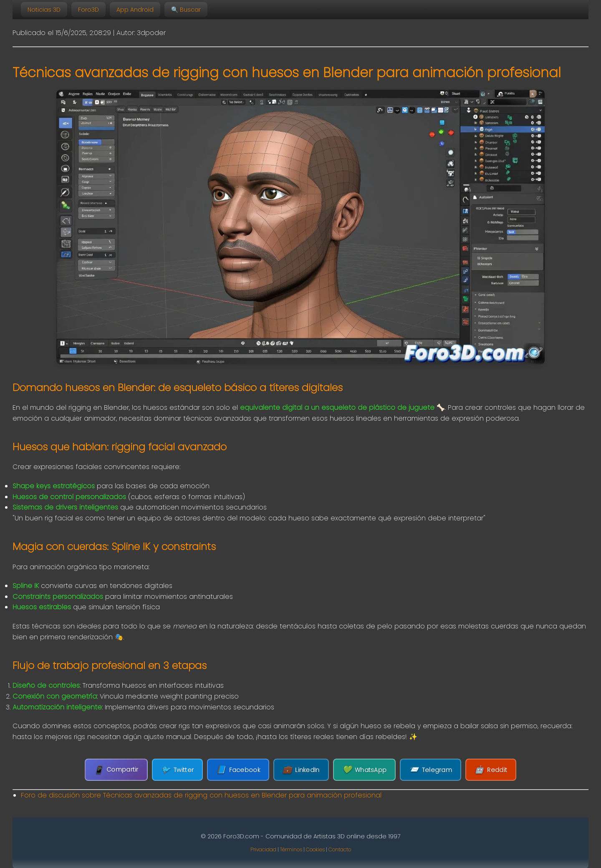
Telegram (431, 770)
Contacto (340, 849)
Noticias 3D (44, 10)
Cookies (315, 849)
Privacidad (263, 849)
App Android (135, 10)
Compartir (116, 770)
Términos (291, 849)
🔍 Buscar (186, 10)
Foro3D (88, 10)
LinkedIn (301, 770)
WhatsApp (365, 770)
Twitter (177, 770)
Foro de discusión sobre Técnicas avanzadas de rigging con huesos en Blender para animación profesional (201, 795)
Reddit (491, 770)
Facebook (238, 770)
